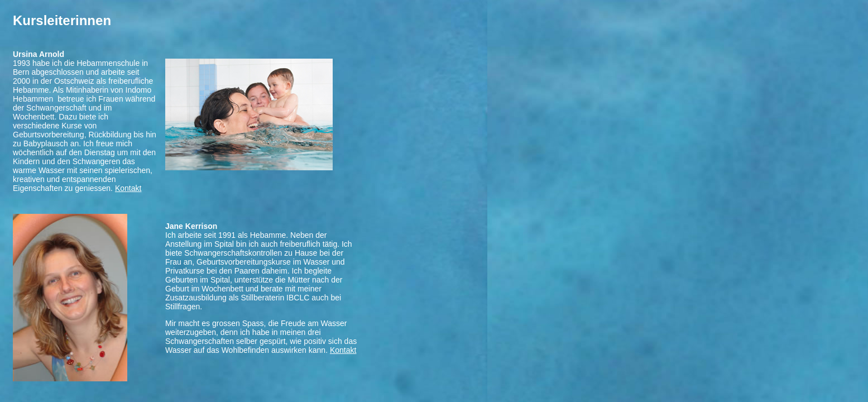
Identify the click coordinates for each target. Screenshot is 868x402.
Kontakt (128, 188)
